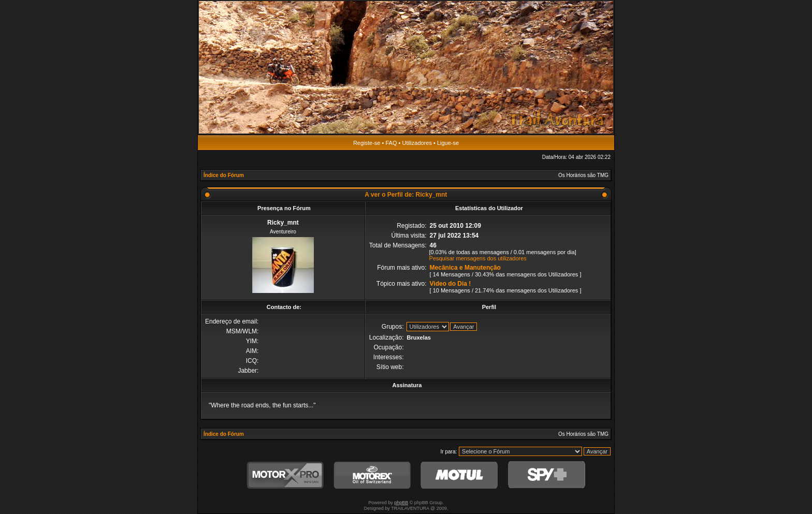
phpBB (401, 503)
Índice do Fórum (224, 175)
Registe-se (367, 143)
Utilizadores (417, 143)
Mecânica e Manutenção (465, 268)
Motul (459, 475)
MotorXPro (285, 475)
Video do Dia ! (451, 284)
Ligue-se (448, 143)
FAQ (391, 143)
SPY (546, 475)
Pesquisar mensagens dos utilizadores (478, 258)
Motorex (372, 475)
